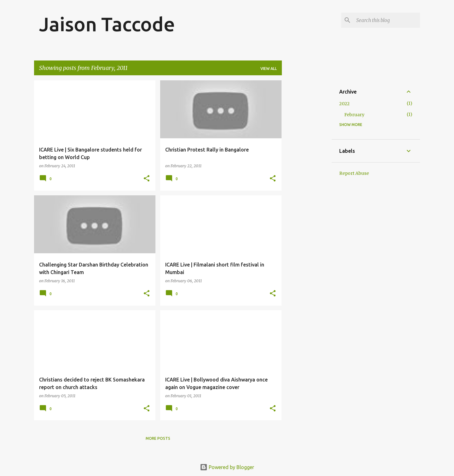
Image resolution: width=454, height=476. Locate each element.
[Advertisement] (307, 175)
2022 (344, 104)
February (354, 115)
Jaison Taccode (107, 24)
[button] (147, 179)
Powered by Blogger (227, 467)
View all (269, 69)
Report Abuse (354, 173)
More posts (158, 438)
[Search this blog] (387, 20)
